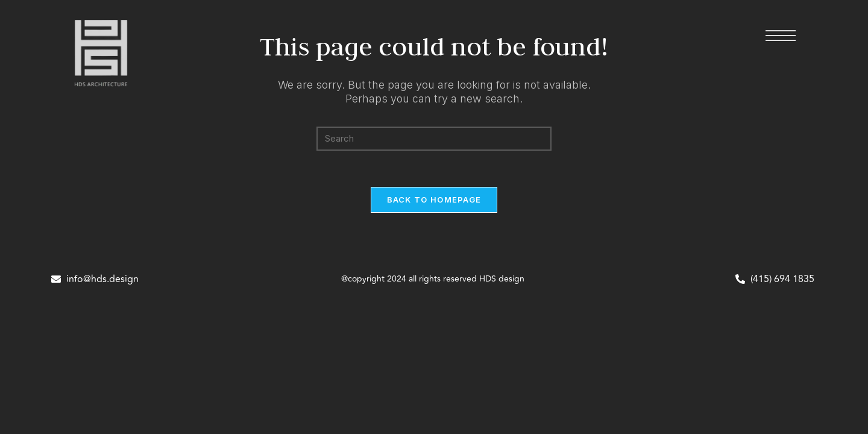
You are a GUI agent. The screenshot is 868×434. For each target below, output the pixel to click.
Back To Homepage (434, 200)
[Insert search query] (434, 139)
